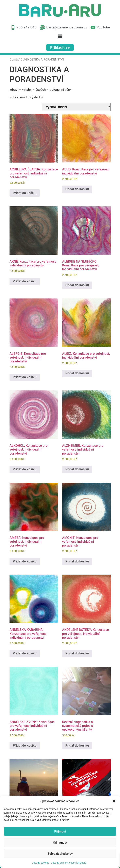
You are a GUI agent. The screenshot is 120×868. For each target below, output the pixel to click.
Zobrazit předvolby (60, 854)
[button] (114, 801)
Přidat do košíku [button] (25, 193)
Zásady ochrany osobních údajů (69, 863)
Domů (14, 59)
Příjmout (60, 831)
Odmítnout (60, 843)
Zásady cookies (40, 863)
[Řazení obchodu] (76, 107)
